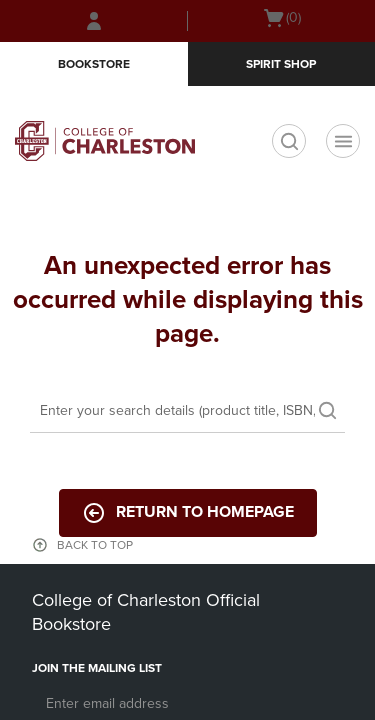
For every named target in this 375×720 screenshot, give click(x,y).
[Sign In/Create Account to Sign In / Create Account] (94, 21)
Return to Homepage (188, 513)
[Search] (187, 412)
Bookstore (94, 64)
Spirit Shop (281, 64)
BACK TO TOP (95, 545)
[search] (289, 141)
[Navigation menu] (343, 141)
